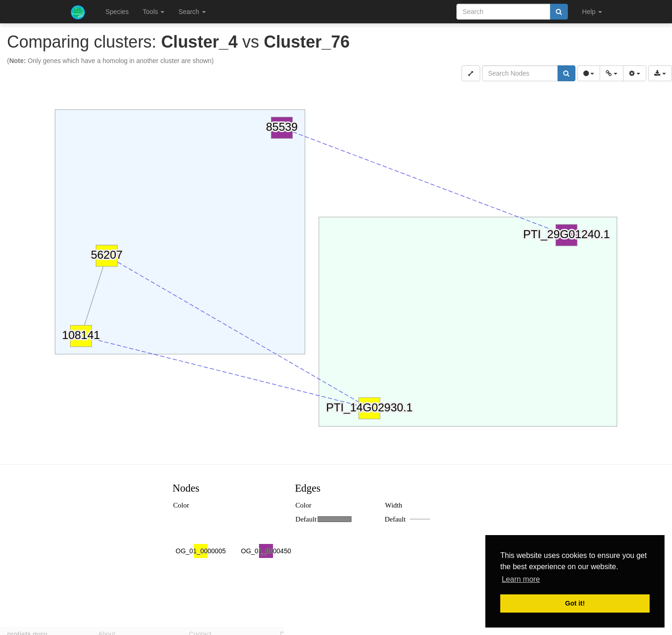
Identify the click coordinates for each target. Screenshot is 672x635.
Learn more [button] (521, 579)
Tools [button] (154, 12)
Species (117, 12)
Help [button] (592, 12)
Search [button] (192, 12)
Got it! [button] (575, 603)
